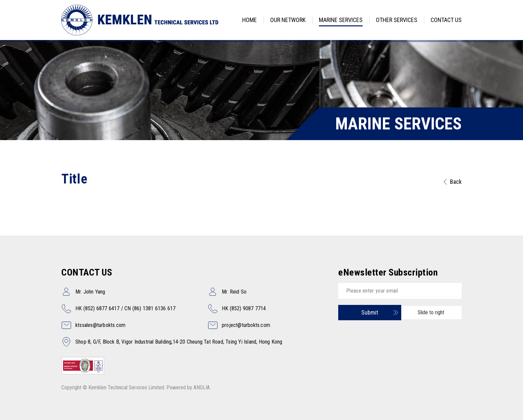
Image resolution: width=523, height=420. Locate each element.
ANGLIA (202, 387)
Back (456, 182)
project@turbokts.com (246, 325)
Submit (370, 312)
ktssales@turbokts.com (100, 325)
